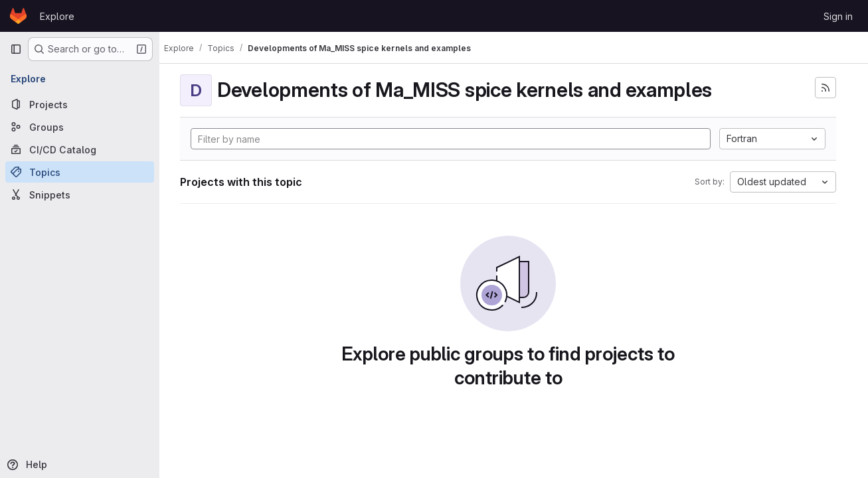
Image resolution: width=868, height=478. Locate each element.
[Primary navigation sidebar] (16, 49)
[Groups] (80, 127)
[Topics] (80, 172)
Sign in (838, 16)
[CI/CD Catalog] (80, 149)
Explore (57, 16)
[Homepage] (18, 16)
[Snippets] (80, 195)
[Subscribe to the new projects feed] (825, 88)
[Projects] (80, 104)
